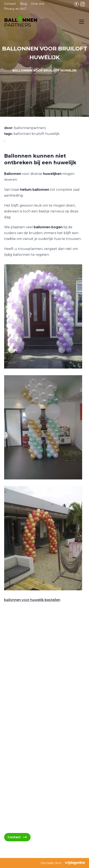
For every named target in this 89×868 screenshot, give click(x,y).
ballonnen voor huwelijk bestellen (32, 600)
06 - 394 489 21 (21, 739)
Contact (10, 4)
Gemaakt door (63, 863)
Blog (23, 4)
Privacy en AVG (15, 9)
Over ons (38, 4)
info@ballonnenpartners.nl (30, 729)
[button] (21, 22)
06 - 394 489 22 (21, 749)
